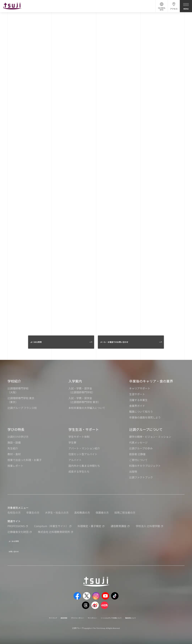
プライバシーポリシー (68, 616)
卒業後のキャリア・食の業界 (151, 383)
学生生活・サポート (84, 431)
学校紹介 (14, 383)
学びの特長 (16, 431)
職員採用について (151, 616)
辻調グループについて (146, 431)
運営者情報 (47, 616)
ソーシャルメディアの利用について (120, 616)
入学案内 (75, 383)
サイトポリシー (91, 616)
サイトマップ (31, 616)
